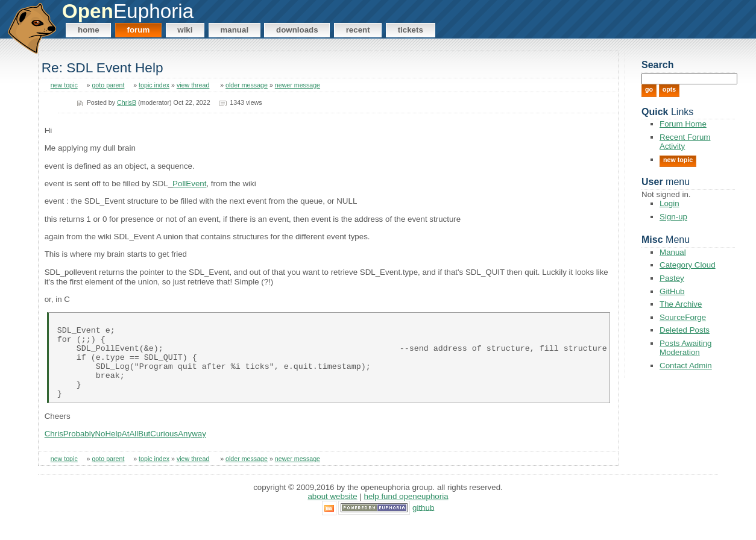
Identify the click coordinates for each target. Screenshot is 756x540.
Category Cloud (688, 265)
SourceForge (683, 317)
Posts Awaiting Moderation (685, 348)
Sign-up (673, 217)
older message (247, 85)
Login (669, 203)
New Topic (678, 160)
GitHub (672, 291)
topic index (154, 85)
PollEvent (189, 184)
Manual (234, 30)
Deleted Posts (685, 330)
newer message (298, 85)
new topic (64, 85)
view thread (193, 85)
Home (89, 30)
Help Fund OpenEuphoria (406, 513)
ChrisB (127, 102)
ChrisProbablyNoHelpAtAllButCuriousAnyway (125, 450)
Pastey (672, 278)
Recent (358, 30)
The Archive (681, 304)
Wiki (185, 30)
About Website (332, 513)
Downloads (297, 30)
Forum (139, 30)
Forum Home (683, 124)
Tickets (411, 30)
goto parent (108, 85)
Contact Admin (686, 366)
